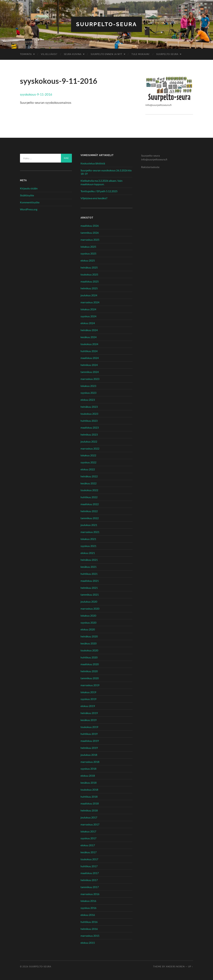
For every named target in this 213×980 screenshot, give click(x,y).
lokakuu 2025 (88, 247)
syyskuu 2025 (88, 253)
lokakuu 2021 (88, 539)
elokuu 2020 (88, 629)
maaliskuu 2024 (90, 358)
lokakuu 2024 (88, 309)
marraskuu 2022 (90, 448)
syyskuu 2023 (88, 393)
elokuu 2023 (88, 400)
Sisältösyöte (27, 195)
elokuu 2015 (88, 943)
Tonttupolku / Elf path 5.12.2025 (99, 191)
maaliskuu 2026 (90, 226)
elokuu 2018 (88, 776)
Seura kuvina (73, 54)
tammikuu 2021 (90, 595)
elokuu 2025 (88, 260)
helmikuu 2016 (89, 929)
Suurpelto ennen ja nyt (106, 54)
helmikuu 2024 (89, 365)
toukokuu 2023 (89, 414)
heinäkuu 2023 (89, 407)
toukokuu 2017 (89, 859)
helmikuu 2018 (89, 810)
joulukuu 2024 (89, 295)
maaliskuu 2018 (90, 803)
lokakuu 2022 (88, 455)
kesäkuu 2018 (89, 783)
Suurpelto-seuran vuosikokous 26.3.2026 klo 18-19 (106, 172)
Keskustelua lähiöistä (93, 163)
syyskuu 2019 (88, 699)
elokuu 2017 (88, 845)
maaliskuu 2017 (90, 873)
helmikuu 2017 (89, 880)
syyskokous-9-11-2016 (36, 94)
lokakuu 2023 (88, 386)
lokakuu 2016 (88, 901)
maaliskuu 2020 (90, 664)
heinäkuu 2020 (89, 636)
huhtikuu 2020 (89, 657)
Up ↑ (191, 967)
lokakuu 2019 (88, 692)
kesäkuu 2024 (89, 337)
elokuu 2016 (88, 915)
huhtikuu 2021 (89, 574)
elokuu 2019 (88, 706)
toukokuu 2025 (89, 274)
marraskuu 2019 (90, 685)
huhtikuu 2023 (89, 421)
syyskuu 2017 (88, 838)
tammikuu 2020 (90, 678)
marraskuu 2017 (90, 824)
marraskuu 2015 (90, 936)
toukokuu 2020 (89, 650)
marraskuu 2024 (90, 302)
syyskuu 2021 (88, 546)
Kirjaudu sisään (29, 188)
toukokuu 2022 (89, 490)
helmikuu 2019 (89, 748)
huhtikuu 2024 (89, 351)
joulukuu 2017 (89, 817)
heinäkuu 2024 (89, 330)
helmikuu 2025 (89, 288)
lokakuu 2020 (88, 615)
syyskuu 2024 (88, 316)
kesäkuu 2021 (89, 567)
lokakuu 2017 (88, 831)
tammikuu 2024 (90, 372)
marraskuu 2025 (90, 240)
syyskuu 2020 (88, 622)
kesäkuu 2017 (89, 852)
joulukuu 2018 (89, 755)
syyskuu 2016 (88, 908)
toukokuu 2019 (89, 727)
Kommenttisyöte (30, 202)
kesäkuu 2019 (89, 720)
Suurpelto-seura (106, 24)
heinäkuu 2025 (89, 267)
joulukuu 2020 (89, 602)
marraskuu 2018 (90, 762)
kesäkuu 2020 (89, 643)
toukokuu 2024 (89, 344)
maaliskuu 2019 (90, 741)
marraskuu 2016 (90, 894)
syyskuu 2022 (88, 462)
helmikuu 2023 (89, 434)
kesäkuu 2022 (89, 483)
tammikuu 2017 (90, 887)
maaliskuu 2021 (90, 581)
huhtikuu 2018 (89, 797)
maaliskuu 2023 (90, 427)
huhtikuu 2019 (89, 734)
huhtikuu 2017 (89, 866)
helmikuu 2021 (89, 588)
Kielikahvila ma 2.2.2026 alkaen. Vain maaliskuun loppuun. (102, 182)
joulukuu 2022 (89, 441)
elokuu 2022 (88, 469)
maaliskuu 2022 (90, 504)
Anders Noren (175, 967)
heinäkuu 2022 (89, 476)
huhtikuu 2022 (89, 497)
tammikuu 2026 (90, 233)
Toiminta (26, 54)
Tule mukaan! (141, 54)
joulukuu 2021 (89, 525)
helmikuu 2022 (89, 511)
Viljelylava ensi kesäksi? (94, 198)
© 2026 (25, 967)
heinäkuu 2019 (89, 713)
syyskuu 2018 (88, 769)
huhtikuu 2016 (89, 922)
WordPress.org (29, 209)
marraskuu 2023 (90, 379)
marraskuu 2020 (90, 609)
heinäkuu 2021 (89, 560)
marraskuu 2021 (90, 532)
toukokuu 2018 (89, 790)
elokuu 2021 (88, 553)
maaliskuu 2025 (90, 281)
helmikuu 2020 (89, 671)
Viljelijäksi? (49, 54)
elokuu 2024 (88, 323)
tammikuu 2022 (90, 518)
